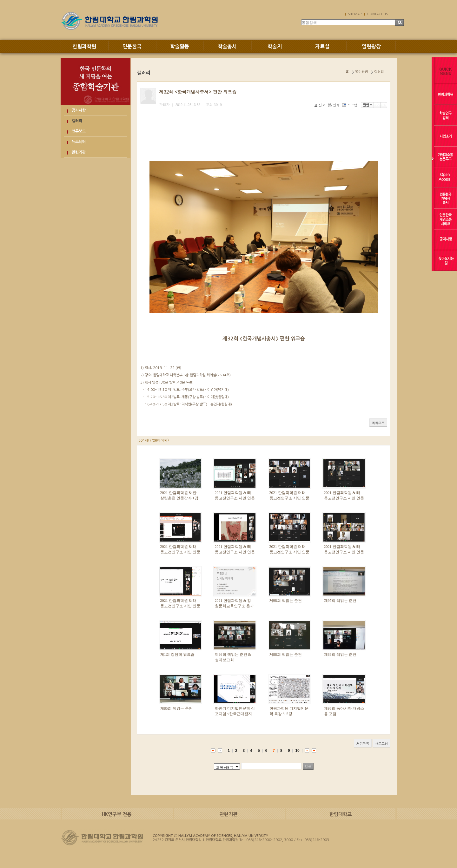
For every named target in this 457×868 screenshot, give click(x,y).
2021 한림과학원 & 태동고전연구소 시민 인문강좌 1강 (180, 606)
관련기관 (79, 152)
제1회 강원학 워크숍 (177, 654)
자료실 (322, 46)
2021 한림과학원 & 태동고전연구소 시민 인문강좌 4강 (235, 552)
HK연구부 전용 (117, 814)
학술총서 (227, 46)
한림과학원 (84, 46)
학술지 (275, 46)
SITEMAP (355, 14)
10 (297, 751)
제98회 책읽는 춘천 (286, 601)
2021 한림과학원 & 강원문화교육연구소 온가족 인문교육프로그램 (234, 606)
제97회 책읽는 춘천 (340, 601)
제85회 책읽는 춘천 (176, 708)
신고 (320, 105)
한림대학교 (341, 814)
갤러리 (77, 121)
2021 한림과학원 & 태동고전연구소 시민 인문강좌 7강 (289, 498)
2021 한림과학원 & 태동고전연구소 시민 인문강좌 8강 (235, 498)
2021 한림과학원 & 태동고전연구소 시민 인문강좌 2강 (344, 552)
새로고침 (381, 743)
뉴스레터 (79, 142)
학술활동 (180, 46)
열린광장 (371, 46)
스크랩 (350, 105)
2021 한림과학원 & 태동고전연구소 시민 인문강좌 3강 (289, 552)
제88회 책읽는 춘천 (286, 654)
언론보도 (79, 131)
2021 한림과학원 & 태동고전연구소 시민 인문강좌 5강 (180, 552)
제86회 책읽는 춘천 (340, 654)
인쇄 (334, 105)
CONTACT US (377, 14)
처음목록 (363, 743)
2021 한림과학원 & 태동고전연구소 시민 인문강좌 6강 (344, 498)
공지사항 (79, 110)
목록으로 (378, 423)
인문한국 (132, 46)
